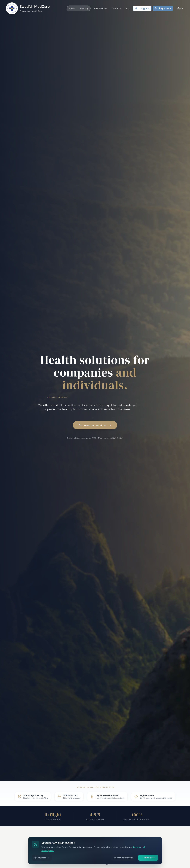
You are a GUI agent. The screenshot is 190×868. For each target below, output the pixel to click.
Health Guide (101, 8)
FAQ (128, 8)
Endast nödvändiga (124, 858)
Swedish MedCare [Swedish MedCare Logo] (35, 7)
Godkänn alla (148, 858)
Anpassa (42, 858)
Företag (84, 8)
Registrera (163, 8)
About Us (116, 8)
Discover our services (95, 425)
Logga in (142, 8)
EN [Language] (180, 8)
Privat (72, 8)
